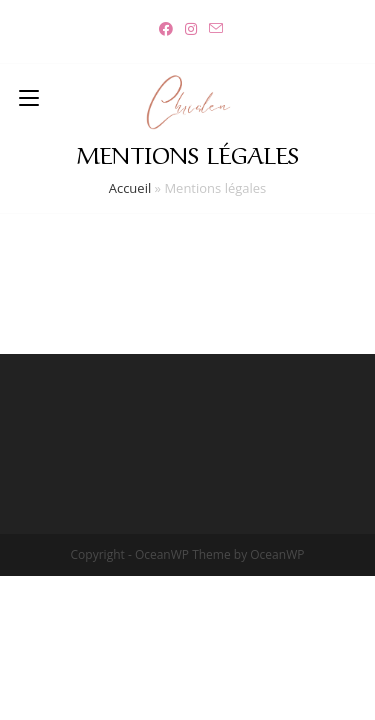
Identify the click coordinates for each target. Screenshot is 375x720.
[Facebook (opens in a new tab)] (166, 29)
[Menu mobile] (29, 96)
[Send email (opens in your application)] (213, 29)
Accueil (130, 188)
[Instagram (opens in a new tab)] (191, 29)
